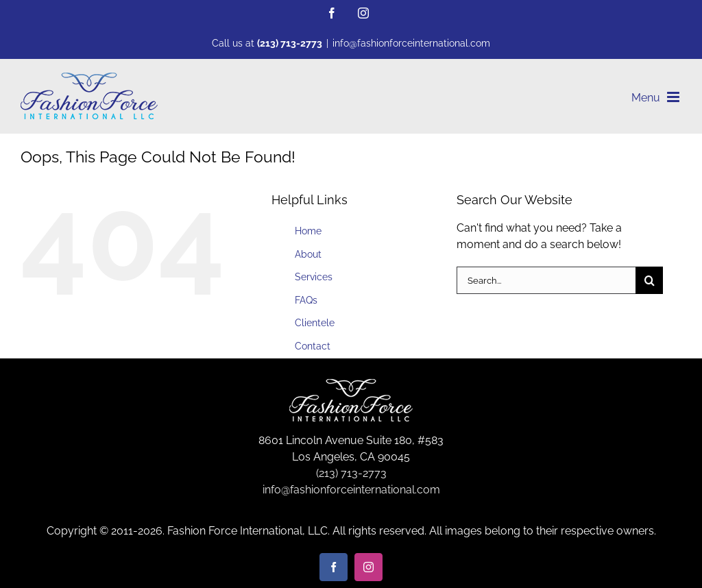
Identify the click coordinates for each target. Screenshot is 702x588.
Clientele (315, 323)
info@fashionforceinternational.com (411, 43)
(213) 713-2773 (290, 43)
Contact (313, 346)
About (308, 254)
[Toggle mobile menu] (674, 97)
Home (308, 231)
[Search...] (546, 280)
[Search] (649, 280)
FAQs (306, 300)
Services (314, 277)
